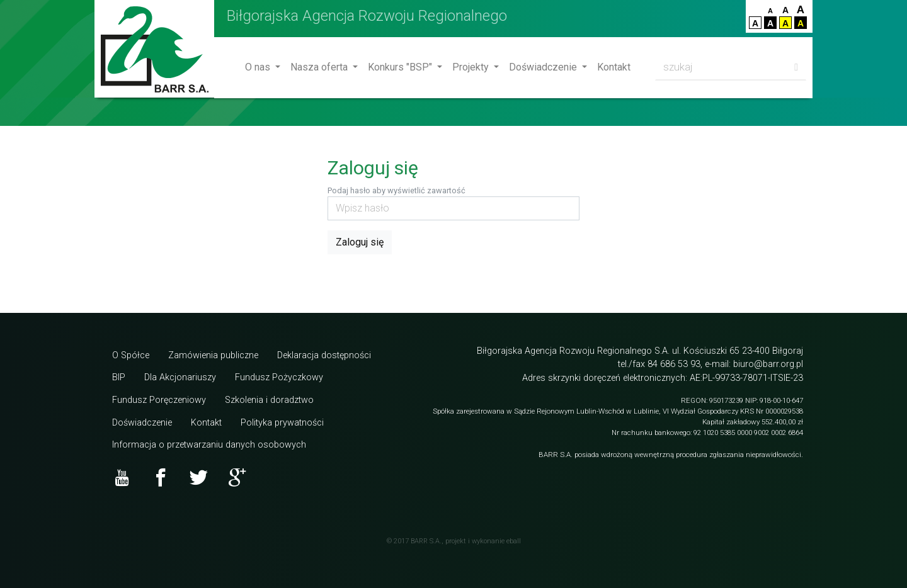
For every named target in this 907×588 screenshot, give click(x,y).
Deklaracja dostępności (324, 355)
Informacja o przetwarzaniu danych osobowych (209, 445)
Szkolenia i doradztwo (269, 400)
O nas (259, 67)
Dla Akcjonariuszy (180, 377)
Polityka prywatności (282, 423)
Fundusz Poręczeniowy (159, 400)
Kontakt (614, 67)
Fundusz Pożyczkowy (279, 377)
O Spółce (131, 355)
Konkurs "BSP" (401, 67)
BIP (119, 377)
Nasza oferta (320, 67)
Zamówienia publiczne (213, 355)
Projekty (472, 67)
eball (514, 541)
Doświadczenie (544, 67)
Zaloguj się (360, 242)
